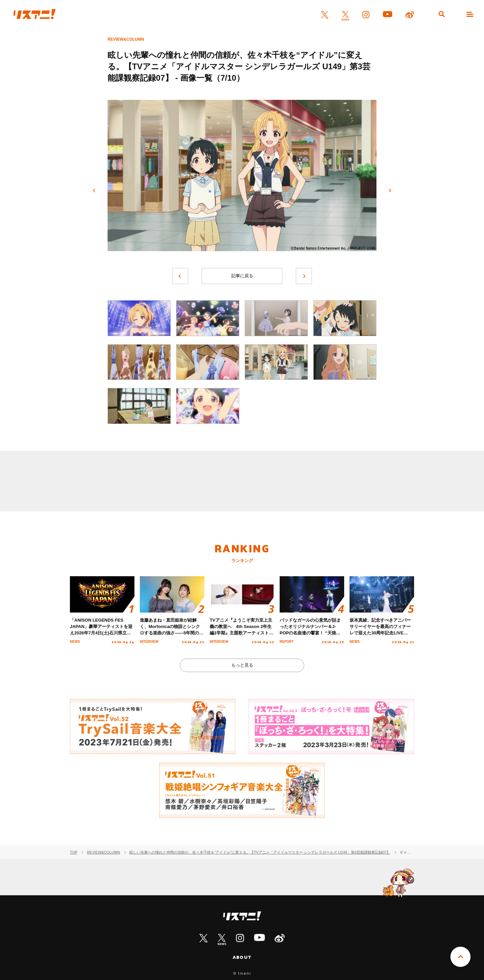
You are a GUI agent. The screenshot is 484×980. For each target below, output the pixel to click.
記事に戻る (242, 276)
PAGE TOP (460, 957)
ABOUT (242, 957)
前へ (94, 191)
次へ (390, 191)
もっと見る (242, 665)
